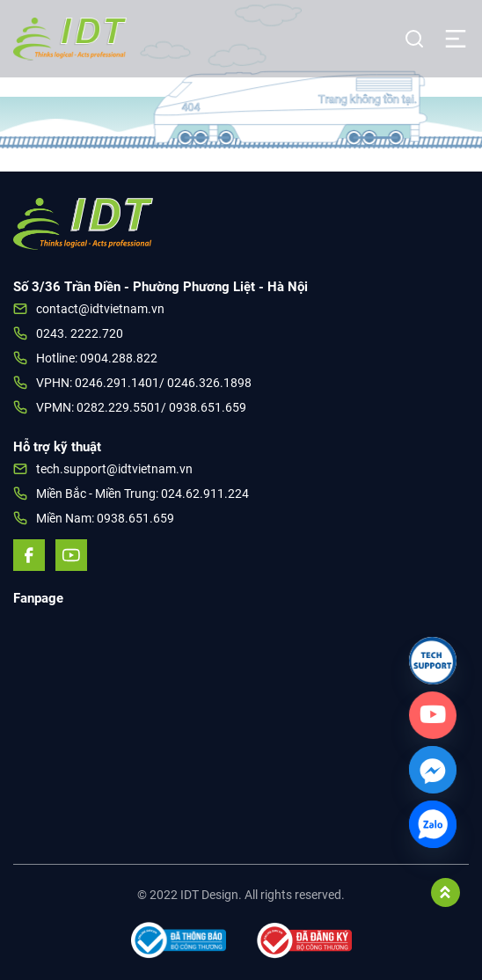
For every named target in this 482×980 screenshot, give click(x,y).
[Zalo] (433, 824)
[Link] (433, 661)
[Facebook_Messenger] (433, 770)
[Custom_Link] (433, 715)
